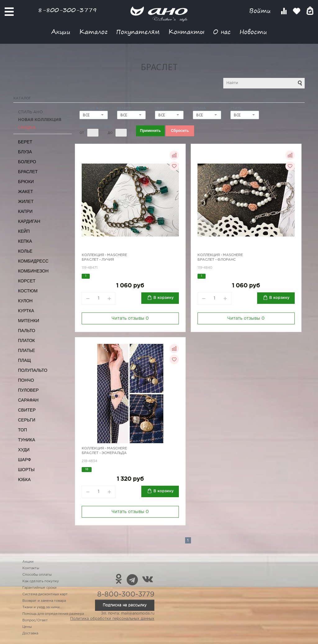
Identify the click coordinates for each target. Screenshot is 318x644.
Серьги (27, 420)
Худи (24, 450)
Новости (253, 32)
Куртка (26, 311)
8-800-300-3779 (67, 10)
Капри (25, 211)
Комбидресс (33, 261)
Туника (27, 440)
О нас (222, 32)
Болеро (27, 162)
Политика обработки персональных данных (112, 619)
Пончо (26, 380)
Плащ (25, 360)
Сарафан (28, 400)
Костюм (28, 291)
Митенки (29, 321)
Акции (61, 32)
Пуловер (28, 390)
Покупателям (138, 32)
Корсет (27, 281)
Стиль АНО (30, 112)
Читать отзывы (130, 318)
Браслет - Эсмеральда (104, 453)
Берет (25, 142)
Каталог (93, 32)
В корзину (164, 298)
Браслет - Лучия (98, 260)
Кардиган (29, 221)
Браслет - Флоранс (217, 260)
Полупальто (33, 370)
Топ (23, 430)
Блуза (25, 152)
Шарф (25, 460)
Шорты (26, 470)
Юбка (24, 480)
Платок (26, 340)
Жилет (26, 201)
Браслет (28, 172)
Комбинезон (33, 271)
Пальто (27, 331)
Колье (25, 251)
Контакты (186, 32)
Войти (261, 11)
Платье (27, 350)
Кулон (25, 301)
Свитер (27, 410)
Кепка (25, 241)
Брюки (26, 182)
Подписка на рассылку (125, 605)
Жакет (25, 191)
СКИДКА (27, 128)
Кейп (24, 231)
